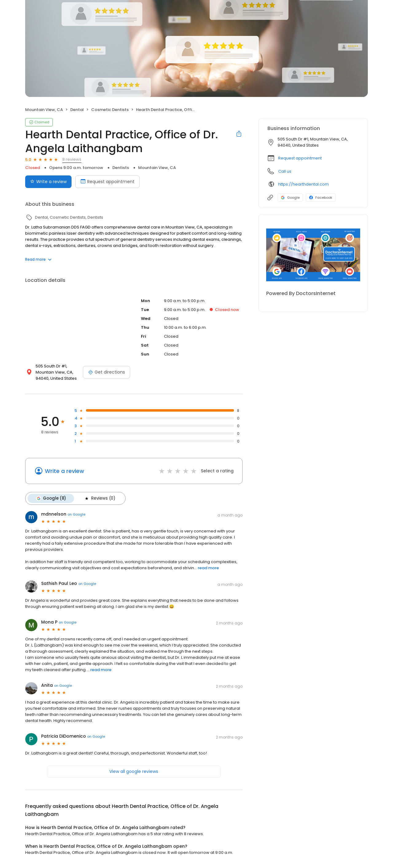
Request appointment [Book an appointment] (107, 182)
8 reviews (72, 159)
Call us (285, 171)
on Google (76, 514)
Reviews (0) (99, 498)
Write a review (64, 471)
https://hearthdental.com (304, 184)
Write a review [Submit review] (48, 182)
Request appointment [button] (300, 158)
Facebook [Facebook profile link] (321, 198)
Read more (38, 259)
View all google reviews (134, 771)
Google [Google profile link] (290, 198)
